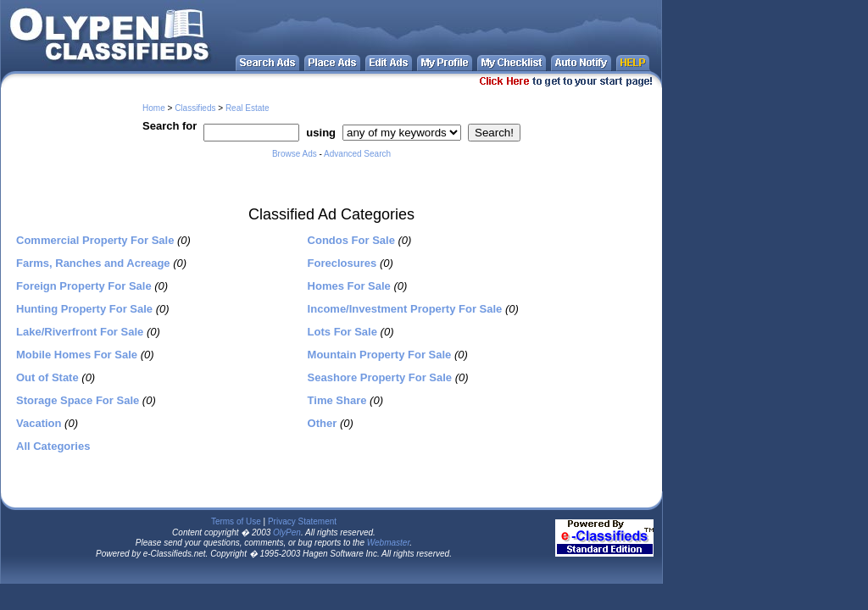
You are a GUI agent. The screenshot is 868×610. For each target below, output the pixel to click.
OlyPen (287, 532)
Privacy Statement (302, 521)
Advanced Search (357, 154)
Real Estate (248, 108)
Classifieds (195, 108)
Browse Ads (295, 154)
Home (154, 108)
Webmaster (389, 543)
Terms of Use (236, 521)
